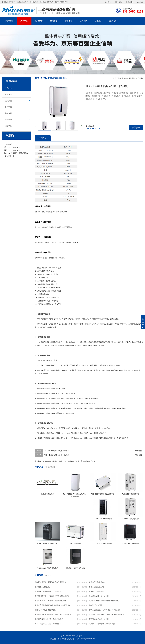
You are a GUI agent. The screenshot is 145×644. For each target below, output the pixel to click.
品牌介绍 (83, 21)
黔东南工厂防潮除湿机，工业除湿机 (48, 591)
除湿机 (48, 319)
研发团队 (119, 2)
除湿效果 (72, 393)
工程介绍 (43, 138)
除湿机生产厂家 (74, 461)
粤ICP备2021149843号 (88, 639)
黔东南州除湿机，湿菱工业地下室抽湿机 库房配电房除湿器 (54, 596)
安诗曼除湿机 (42, 324)
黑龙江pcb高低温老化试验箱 (45, 610)
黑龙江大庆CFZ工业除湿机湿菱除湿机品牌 (50, 601)
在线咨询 (136, 128)
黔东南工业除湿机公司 (97, 591)
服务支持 (69, 21)
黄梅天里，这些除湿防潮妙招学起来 (102, 624)
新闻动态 (98, 21)
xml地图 (140, 2)
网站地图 (130, 2)
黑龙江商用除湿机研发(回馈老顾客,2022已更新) (52, 605)
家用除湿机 (140, 78)
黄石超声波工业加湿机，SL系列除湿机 (49, 619)
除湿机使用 (41, 393)
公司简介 (108, 2)
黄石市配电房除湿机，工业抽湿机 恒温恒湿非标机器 (108, 614)
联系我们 (113, 21)
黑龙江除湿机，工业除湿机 (99, 596)
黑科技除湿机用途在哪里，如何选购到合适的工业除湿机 (54, 614)
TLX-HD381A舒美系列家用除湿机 (57, 455)
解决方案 (39, 21)
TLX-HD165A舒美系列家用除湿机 (57, 451)
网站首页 (9, 21)
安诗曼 (39, 319)
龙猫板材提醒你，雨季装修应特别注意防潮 (50, 582)
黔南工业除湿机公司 (96, 587)
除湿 (55, 212)
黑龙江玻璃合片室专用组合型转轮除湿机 (104, 601)
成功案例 (54, 21)
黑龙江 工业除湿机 (96, 605)
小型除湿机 (131, 78)
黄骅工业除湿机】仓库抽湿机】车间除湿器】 (106, 610)
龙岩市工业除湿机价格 (97, 582)
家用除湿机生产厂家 (88, 461)
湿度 (39, 268)
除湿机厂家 (63, 461)
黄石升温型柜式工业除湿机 (99, 619)
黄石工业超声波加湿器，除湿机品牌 (48, 624)
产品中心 (24, 21)
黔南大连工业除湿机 (42, 587)
